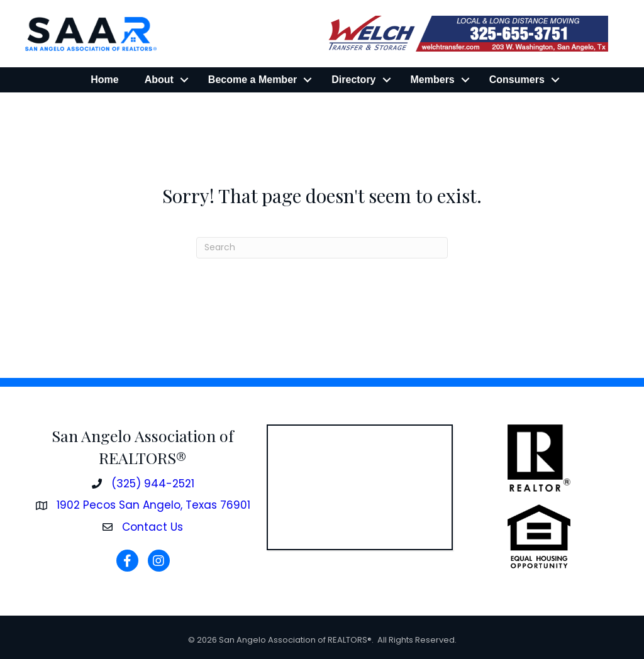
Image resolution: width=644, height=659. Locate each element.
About (159, 80)
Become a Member (253, 80)
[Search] (322, 248)
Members (433, 80)
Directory (353, 80)
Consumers (517, 80)
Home (104, 80)
